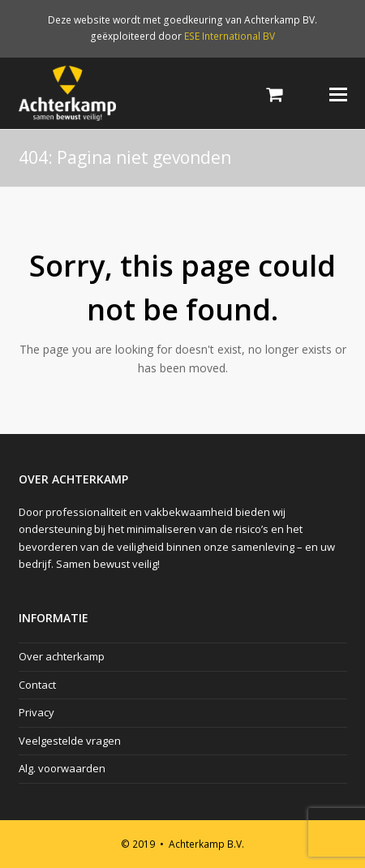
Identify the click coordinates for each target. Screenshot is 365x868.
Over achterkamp (62, 656)
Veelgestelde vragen (70, 741)
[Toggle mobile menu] (338, 93)
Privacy (36, 712)
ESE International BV (230, 36)
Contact (37, 685)
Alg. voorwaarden (62, 768)
